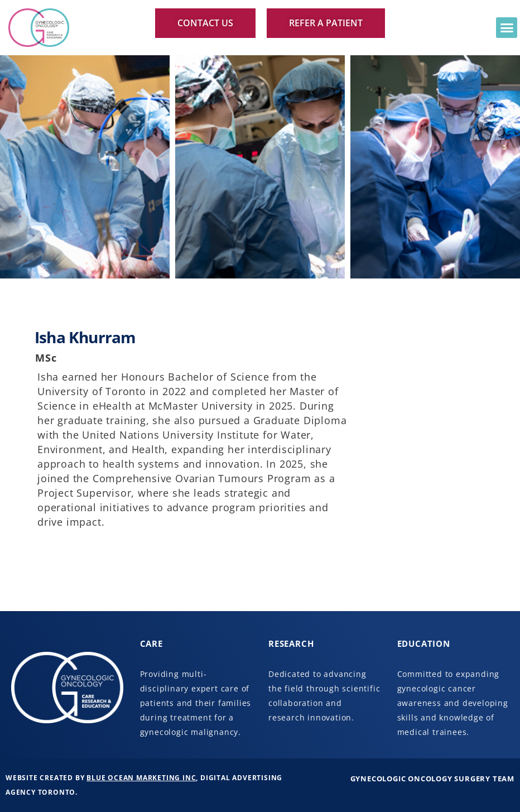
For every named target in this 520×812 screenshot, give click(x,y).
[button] (507, 28)
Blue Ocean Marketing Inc (141, 778)
